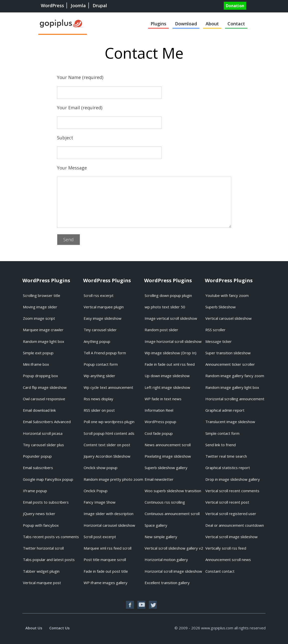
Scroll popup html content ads (109, 433)
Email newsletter (159, 479)
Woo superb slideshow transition (173, 491)
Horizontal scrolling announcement (235, 399)
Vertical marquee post (42, 583)
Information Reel (159, 410)
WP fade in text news (163, 399)
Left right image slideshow (167, 387)
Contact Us (59, 628)
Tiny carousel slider (100, 330)
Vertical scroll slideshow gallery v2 (174, 548)
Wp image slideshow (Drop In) (171, 353)
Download (186, 24)
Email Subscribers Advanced (47, 422)
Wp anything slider (99, 376)
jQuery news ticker (39, 514)
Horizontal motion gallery (166, 560)
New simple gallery (161, 537)
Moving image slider (40, 307)
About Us (34, 628)
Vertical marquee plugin (104, 307)
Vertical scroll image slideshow (231, 537)
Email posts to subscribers (46, 502)
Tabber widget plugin (41, 571)
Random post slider (161, 330)
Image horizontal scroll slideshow (173, 341)
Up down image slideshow (167, 376)
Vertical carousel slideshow (229, 318)
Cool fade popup (159, 433)
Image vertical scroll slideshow (171, 318)
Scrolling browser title (42, 295)
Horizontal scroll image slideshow (173, 571)
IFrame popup (35, 491)
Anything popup (97, 341)
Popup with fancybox (41, 525)
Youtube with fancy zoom (227, 295)
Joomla (78, 5)
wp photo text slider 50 (165, 307)
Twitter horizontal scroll (43, 548)
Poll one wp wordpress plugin (109, 422)
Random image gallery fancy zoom (235, 376)
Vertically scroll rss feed (226, 548)
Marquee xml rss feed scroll (108, 548)
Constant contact (220, 571)
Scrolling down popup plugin (168, 295)
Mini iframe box (36, 364)
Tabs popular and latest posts (49, 560)
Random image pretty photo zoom (113, 479)
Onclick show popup (101, 468)
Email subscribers (38, 468)
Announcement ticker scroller (230, 364)
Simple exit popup (38, 353)
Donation (235, 6)
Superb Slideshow (221, 307)
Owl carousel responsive (44, 399)
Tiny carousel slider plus (43, 445)
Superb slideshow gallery (166, 468)
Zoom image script (39, 318)
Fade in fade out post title (106, 571)
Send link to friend (221, 445)
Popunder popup (37, 456)
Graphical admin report (225, 410)
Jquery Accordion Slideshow (107, 456)
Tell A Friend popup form (105, 353)
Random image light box (44, 341)
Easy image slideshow (103, 318)
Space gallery (156, 525)
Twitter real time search (226, 456)
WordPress (52, 5)
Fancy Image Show (100, 502)
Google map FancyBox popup (48, 479)
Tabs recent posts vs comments (51, 537)
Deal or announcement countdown (235, 525)
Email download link (39, 410)
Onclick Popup (96, 491)
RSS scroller (215, 330)
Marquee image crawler (43, 330)
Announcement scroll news (228, 560)
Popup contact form (101, 364)
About (212, 24)
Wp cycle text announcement (108, 387)
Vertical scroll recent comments (232, 491)
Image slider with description (109, 514)
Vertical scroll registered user (231, 514)
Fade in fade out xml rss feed (170, 364)
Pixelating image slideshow (168, 456)
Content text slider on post (107, 445)
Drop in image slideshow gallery (233, 479)
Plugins (158, 24)
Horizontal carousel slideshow (109, 525)
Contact (236, 24)
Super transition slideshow (228, 353)
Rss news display (98, 399)
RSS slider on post (99, 410)
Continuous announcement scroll (172, 514)
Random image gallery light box (232, 387)
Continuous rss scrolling (165, 502)
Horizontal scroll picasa (43, 433)
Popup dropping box (40, 376)
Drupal (100, 5)
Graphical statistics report (228, 468)
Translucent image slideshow (230, 422)
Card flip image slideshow (45, 387)
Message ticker (219, 341)
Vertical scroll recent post (227, 502)
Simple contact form (222, 433)
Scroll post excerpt (100, 537)
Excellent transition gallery (167, 583)
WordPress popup (160, 422)
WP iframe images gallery (106, 583)
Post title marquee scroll (105, 560)
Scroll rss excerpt (99, 295)
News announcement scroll (168, 445)
